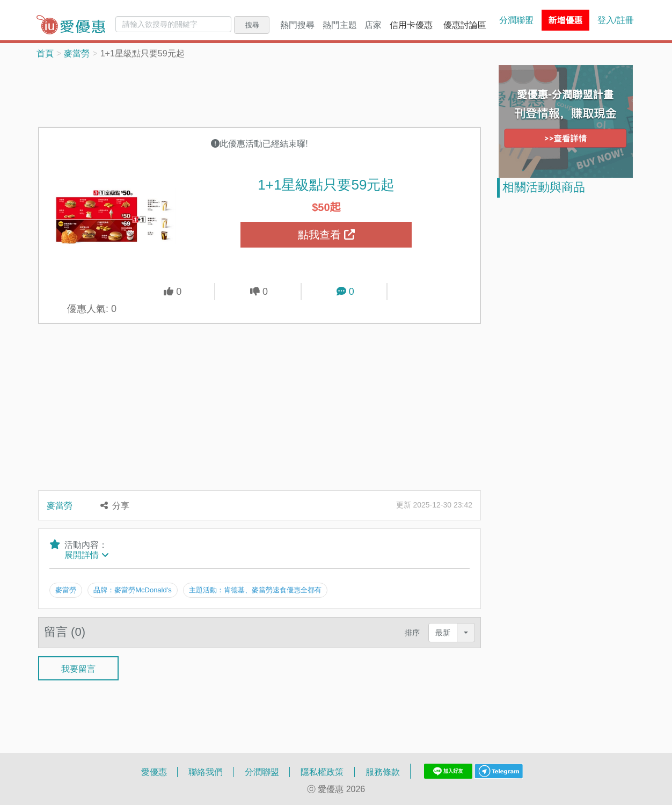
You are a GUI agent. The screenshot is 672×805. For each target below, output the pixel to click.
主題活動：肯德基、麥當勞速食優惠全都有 (255, 590)
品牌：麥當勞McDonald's (133, 590)
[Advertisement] (260, 92)
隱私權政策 (322, 772)
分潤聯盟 (516, 20)
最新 (443, 632)
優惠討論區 (465, 25)
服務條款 (383, 772)
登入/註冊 (616, 20)
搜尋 (252, 25)
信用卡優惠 (411, 25)
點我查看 (326, 235)
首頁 (45, 53)
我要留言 (78, 668)
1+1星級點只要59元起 (326, 184)
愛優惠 (154, 772)
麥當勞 (77, 53)
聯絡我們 (206, 772)
